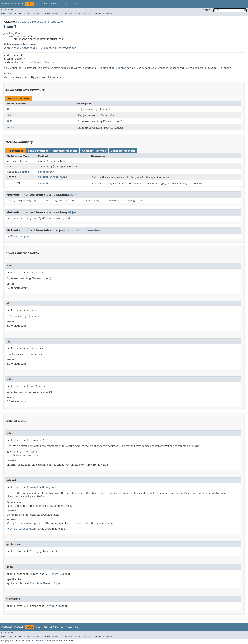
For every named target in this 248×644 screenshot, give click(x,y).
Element (61, 48)
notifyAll (39, 218)
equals (37, 201)
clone (10, 201)
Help (76, 4)
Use (38, 4)
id (8, 109)
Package (19, 4)
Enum (18, 59)
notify (25, 218)
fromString (45, 166)
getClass (12, 218)
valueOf (43, 177)
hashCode (92, 201)
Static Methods (38, 151)
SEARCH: (208, 10)
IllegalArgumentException (24, 524)
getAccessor (46, 172)
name (104, 201)
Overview (7, 4)
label (10, 121)
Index (69, 4)
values (42, 183)
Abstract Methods (94, 151)
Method (56, 14)
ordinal (114, 201)
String (58, 166)
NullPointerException (21, 529)
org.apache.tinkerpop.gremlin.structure (39, 22)
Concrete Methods (123, 151)
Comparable (29, 48)
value (10, 127)
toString (128, 201)
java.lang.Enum (18, 36)
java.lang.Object (13, 33)
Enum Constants (32, 14)
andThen (12, 236)
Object (72, 48)
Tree (45, 4)
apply (42, 161)
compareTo (23, 201)
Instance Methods (65, 151)
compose (25, 236)
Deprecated (56, 4)
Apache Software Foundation (40, 640)
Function (48, 48)
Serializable (12, 48)
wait (51, 218)
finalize (50, 201)
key (9, 115)
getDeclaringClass (71, 201)
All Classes (8, 10)
